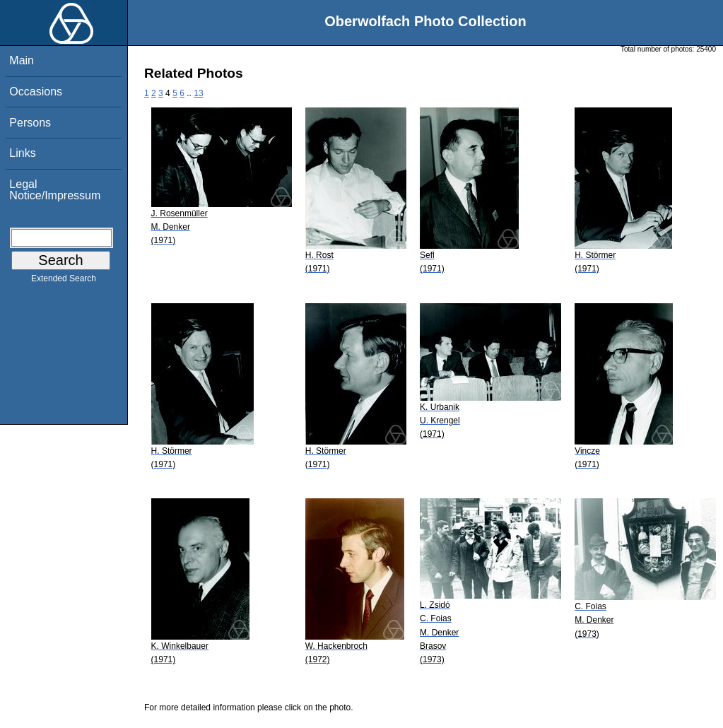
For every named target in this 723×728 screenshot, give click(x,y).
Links (22, 153)
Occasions (36, 92)
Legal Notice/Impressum (55, 190)
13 (198, 93)
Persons (30, 123)
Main (22, 60)
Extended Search (64, 281)
